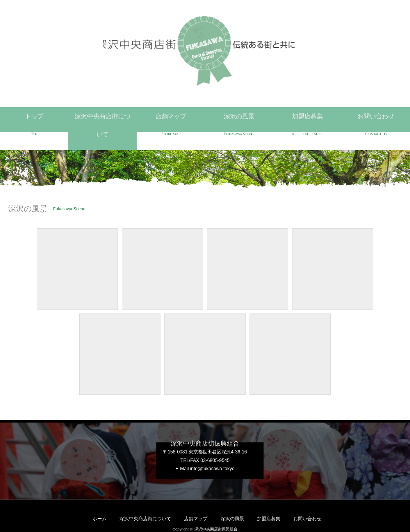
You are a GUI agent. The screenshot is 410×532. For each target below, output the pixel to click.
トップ (34, 118)
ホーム (100, 498)
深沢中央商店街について (102, 118)
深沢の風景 (239, 118)
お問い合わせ (376, 118)
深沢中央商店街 (205, 51)
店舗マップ (171, 118)
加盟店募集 (307, 118)
